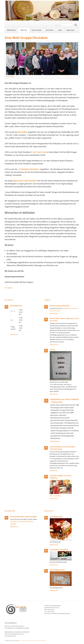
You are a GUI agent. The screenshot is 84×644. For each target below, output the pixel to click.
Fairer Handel (36, 30)
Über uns (24, 30)
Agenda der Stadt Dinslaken (25, 181)
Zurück (9, 288)
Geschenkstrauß (56, 517)
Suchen (76, 25)
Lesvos (52, 349)
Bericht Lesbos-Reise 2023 (60, 306)
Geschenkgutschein (57, 570)
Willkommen (11, 30)
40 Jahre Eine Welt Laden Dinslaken (23, 517)
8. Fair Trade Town (39, 152)
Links (60, 30)
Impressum (70, 30)
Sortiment (50, 30)
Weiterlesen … (15, 334)
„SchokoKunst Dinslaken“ (29, 169)
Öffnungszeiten (16, 306)
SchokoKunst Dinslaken (59, 550)
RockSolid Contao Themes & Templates (34, 641)
